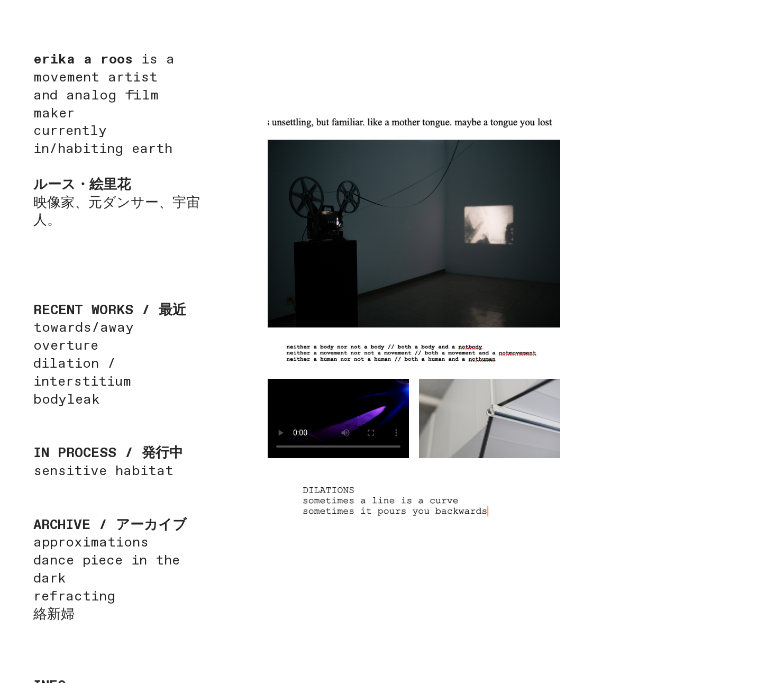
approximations (91, 543)
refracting (74, 597)
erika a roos (83, 60)
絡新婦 (54, 615)
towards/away (84, 328)
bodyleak (67, 400)
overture (66, 346)
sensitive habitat (103, 471)
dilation (70, 364)
